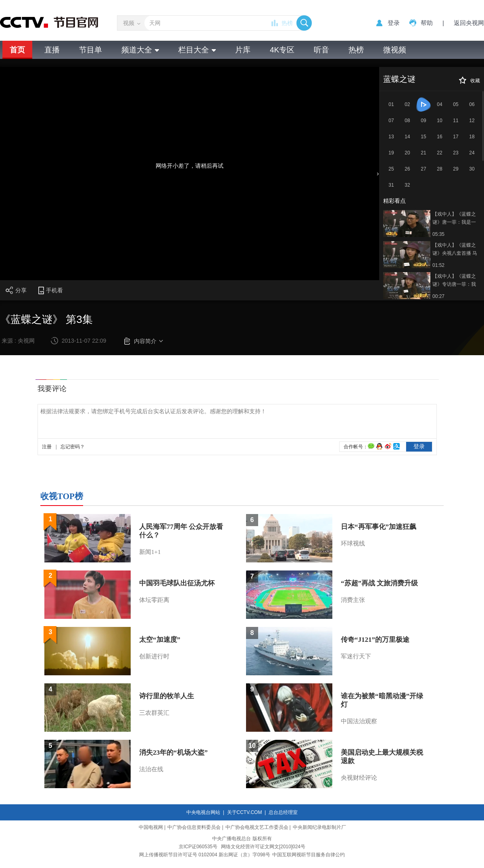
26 (407, 169)
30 (472, 169)
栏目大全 (197, 50)
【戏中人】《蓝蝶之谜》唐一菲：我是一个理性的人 (454, 219)
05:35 (438, 234)
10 (439, 121)
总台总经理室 (283, 812)
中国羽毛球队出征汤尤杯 (177, 583)
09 (423, 121)
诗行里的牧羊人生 (167, 696)
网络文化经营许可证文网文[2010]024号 (263, 847)
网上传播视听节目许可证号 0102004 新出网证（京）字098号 (205, 855)
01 (391, 104)
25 (391, 169)
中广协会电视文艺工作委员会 (257, 827)
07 (391, 121)
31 (391, 185)
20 (407, 153)
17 (456, 137)
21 (423, 153)
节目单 (91, 50)
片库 (243, 50)
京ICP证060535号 (198, 847)
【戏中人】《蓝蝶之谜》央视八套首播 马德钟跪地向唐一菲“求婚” (455, 250)
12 (472, 121)
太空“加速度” (160, 640)
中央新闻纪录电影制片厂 (319, 827)
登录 (394, 23)
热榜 (287, 23)
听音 (321, 50)
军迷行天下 (356, 656)
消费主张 (353, 600)
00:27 (438, 296)
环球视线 (353, 543)
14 (407, 137)
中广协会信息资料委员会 (194, 827)
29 (456, 169)
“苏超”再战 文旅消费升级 (379, 583)
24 (472, 153)
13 (391, 137)
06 (472, 104)
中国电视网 (151, 827)
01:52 (438, 265)
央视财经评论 (359, 778)
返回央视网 (469, 23)
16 (439, 137)
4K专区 (282, 50)
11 (456, 121)
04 (439, 104)
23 (456, 153)
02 (407, 104)
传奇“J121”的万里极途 (375, 640)
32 (407, 185)
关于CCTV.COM (245, 812)
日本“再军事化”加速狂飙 (379, 527)
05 (456, 104)
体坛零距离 (154, 600)
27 (423, 169)
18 (472, 137)
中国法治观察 (359, 721)
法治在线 (151, 769)
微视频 (395, 50)
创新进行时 (154, 656)
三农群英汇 (154, 713)
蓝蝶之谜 (399, 79)
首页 (17, 50)
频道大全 (140, 50)
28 (439, 169)
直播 (52, 50)
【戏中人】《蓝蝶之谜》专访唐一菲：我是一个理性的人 (454, 281)
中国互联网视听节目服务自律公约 (309, 855)
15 (423, 137)
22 (439, 153)
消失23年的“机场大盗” (173, 752)
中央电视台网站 (203, 812)
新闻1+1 (150, 552)
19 (391, 153)
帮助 (427, 23)
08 (407, 121)
